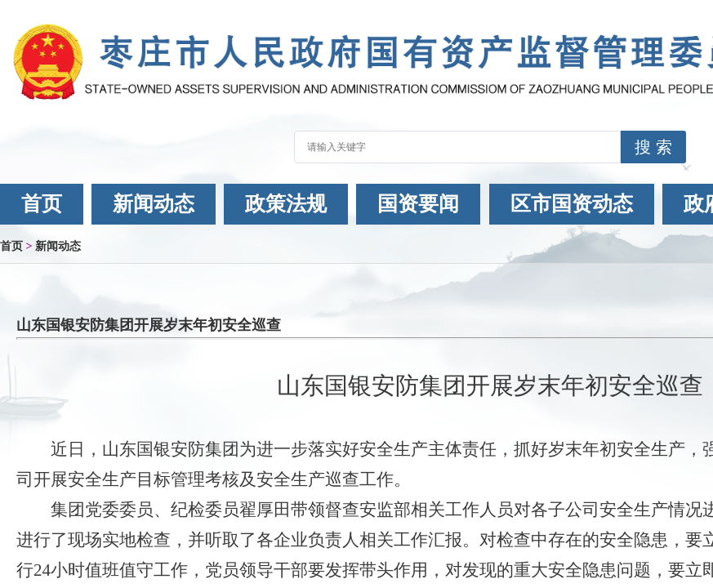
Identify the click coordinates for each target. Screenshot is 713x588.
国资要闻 (418, 204)
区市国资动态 (572, 204)
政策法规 (286, 204)
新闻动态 (154, 204)
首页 (42, 204)
